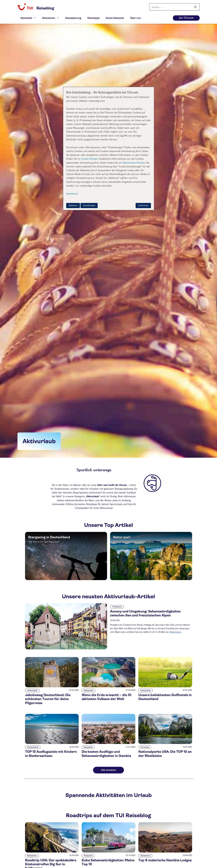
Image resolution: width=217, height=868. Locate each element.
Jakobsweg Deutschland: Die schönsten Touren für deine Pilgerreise (48, 699)
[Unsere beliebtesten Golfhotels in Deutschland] (165, 686)
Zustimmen (143, 205)
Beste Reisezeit (115, 18)
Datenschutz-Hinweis (134, 163)
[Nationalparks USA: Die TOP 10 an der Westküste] (165, 743)
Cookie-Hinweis (89, 159)
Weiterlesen (175, 632)
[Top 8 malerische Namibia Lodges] (165, 852)
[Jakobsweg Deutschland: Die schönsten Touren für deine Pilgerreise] (52, 686)
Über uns (135, 18)
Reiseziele (30, 18)
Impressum (72, 193)
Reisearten (52, 18)
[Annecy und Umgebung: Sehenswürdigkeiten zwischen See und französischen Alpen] (66, 626)
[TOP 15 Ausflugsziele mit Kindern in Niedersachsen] (52, 743)
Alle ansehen (108, 770)
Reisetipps (94, 18)
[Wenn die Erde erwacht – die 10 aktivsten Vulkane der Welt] (108, 686)
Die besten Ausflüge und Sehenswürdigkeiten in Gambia (106, 754)
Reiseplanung (73, 18)
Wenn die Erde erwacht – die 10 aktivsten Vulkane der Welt (107, 697)
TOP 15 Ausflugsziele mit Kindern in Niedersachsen (51, 754)
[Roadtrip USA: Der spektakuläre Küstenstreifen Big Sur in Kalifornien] (52, 852)
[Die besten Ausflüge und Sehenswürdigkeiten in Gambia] (108, 743)
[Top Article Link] (66, 556)
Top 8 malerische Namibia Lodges (165, 860)
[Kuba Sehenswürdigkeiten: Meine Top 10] (108, 852)
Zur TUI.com (186, 18)
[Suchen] (195, 7)
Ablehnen (73, 205)
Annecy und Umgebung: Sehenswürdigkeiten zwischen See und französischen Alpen (145, 613)
